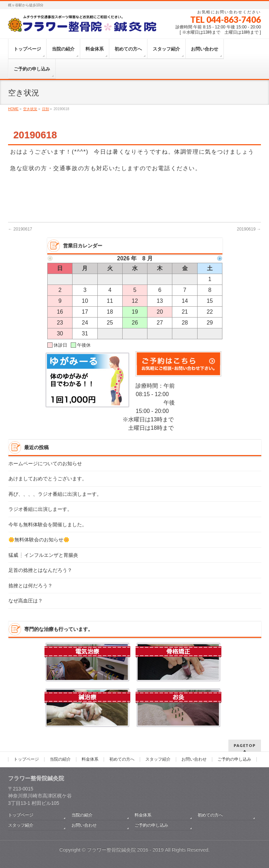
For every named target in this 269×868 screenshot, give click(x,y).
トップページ (26, 759)
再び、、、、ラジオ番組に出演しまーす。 (55, 494)
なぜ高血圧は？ (26, 601)
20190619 (249, 229)
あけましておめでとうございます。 (48, 479)
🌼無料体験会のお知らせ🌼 (39, 540)
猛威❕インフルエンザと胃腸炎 (43, 555)
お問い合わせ (194, 759)
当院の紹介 (60, 759)
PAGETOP (245, 745)
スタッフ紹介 (158, 759)
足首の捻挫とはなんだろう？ (40, 570)
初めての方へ (122, 759)
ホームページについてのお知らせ (45, 464)
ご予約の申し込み (234, 759)
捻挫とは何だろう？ (30, 586)
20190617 (20, 229)
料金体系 (90, 759)
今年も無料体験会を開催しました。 (48, 525)
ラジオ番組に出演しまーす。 (40, 509)
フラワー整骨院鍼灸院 (111, 850)
